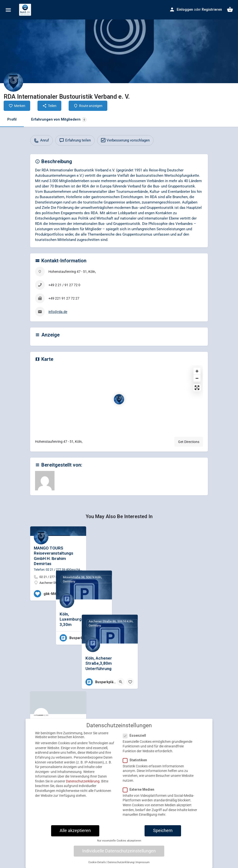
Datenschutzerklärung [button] (121, 866)
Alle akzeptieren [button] (75, 834)
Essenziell (136, 739)
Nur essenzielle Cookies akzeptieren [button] (119, 844)
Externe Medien (140, 793)
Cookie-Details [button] (97, 866)
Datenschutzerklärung (83, 785)
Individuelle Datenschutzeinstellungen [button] (119, 855)
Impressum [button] (143, 866)
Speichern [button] (163, 834)
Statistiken (136, 764)
